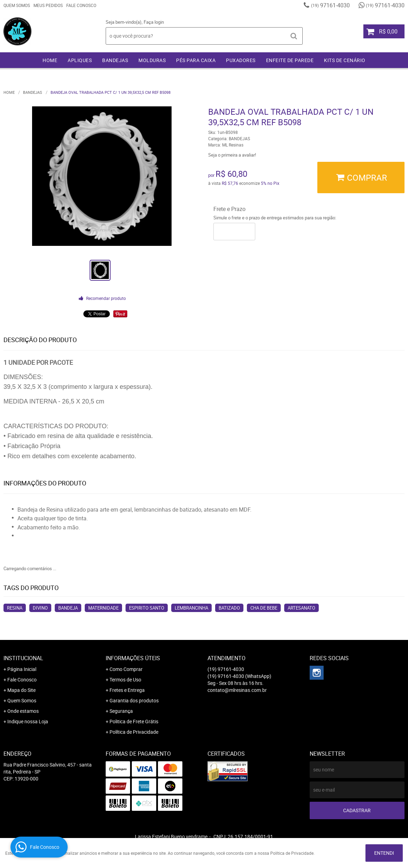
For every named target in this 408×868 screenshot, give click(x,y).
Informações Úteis (133, 658)
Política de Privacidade (134, 732)
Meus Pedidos (48, 5)
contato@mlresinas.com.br (237, 690)
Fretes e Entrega (127, 690)
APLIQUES (80, 60)
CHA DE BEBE (264, 608)
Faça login (154, 22)
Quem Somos (17, 5)
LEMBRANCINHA (191, 608)
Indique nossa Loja (28, 721)
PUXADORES (241, 60)
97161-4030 (330, 5)
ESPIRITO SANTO (147, 608)
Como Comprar (126, 669)
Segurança (121, 711)
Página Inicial (22, 669)
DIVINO (40, 608)
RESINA (15, 608)
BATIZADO (229, 608)
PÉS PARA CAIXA (196, 60)
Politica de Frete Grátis (134, 721)
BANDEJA (68, 608)
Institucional (23, 658)
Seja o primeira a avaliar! (232, 155)
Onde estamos (23, 711)
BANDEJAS (115, 60)
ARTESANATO (301, 608)
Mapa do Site (21, 690)
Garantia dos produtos (134, 700)
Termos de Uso (125, 680)
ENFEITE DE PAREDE (290, 60)
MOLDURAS (152, 60)
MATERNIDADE (103, 608)
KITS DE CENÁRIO (345, 60)
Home (50, 60)
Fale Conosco (81, 5)
